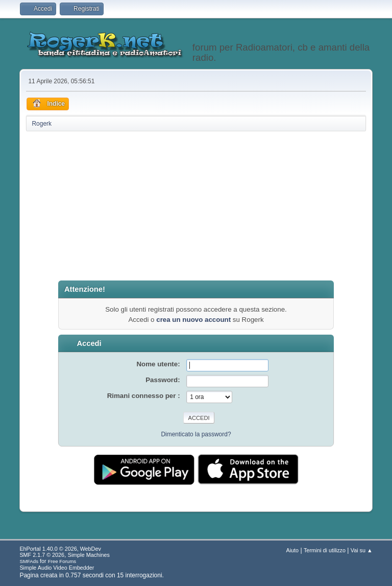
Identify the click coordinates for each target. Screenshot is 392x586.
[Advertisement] (196, 206)
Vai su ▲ (362, 550)
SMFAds (29, 561)
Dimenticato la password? (196, 434)
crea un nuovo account (193, 320)
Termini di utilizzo (325, 550)
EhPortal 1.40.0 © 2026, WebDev (60, 549)
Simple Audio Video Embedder (57, 568)
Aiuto (293, 550)
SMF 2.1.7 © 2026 (42, 555)
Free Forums (62, 561)
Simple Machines (89, 555)
